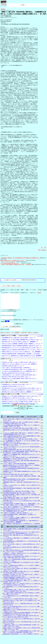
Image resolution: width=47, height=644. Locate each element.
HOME (5, 3)
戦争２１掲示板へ (42, 250)
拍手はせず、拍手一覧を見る (29, 280)
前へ (45, 248)
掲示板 (3, 4)
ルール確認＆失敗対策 (15, 330)
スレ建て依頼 (24, 336)
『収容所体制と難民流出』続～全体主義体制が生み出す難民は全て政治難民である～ (20, 258)
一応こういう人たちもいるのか (8, 262)
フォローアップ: (4, 255)
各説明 (39, 293)
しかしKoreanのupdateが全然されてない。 (10, 263)
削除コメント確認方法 (33, 336)
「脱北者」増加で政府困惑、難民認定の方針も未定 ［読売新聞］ (16, 264)
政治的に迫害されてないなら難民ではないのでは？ (12, 260)
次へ (42, 248)
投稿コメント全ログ (5, 336)
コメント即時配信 (15, 336)
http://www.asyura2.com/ (24, 408)
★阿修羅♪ (3, 9)
